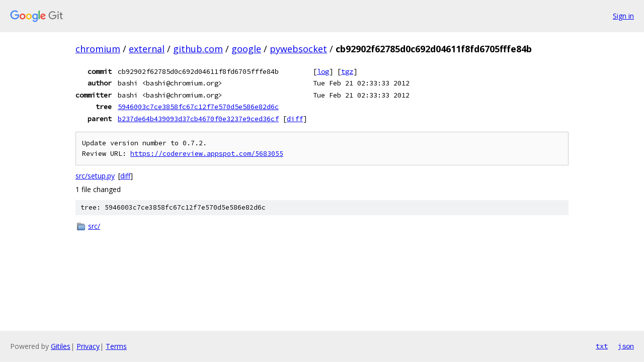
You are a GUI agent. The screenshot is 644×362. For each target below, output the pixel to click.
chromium (98, 49)
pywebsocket (298, 49)
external (147, 49)
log (323, 71)
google (246, 49)
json (626, 346)
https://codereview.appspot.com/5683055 (207, 154)
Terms (116, 346)
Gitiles (61, 346)
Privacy (88, 346)
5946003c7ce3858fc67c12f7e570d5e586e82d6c (198, 107)
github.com (198, 49)
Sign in (623, 16)
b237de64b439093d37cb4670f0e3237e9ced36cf (198, 119)
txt (602, 346)
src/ (94, 226)
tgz (347, 71)
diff (295, 119)
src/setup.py (95, 176)
